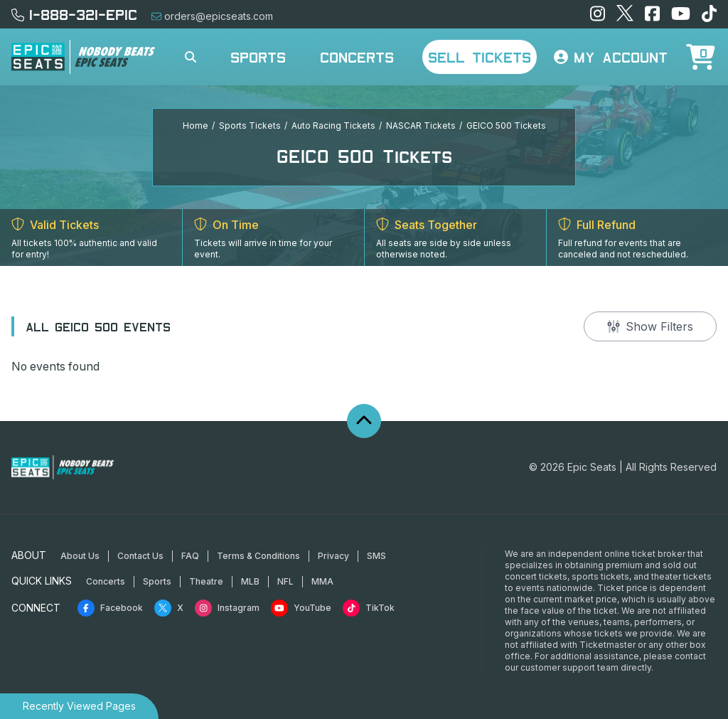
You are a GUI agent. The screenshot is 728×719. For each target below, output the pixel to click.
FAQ (190, 556)
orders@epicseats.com (212, 16)
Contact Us (140, 556)
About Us (80, 556)
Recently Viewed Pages (79, 706)
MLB (250, 581)
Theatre (206, 581)
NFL (285, 581)
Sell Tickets (480, 57)
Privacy (333, 556)
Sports (258, 57)
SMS (376, 556)
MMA (322, 581)
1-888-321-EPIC (74, 14)
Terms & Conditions (258, 556)
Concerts (357, 57)
